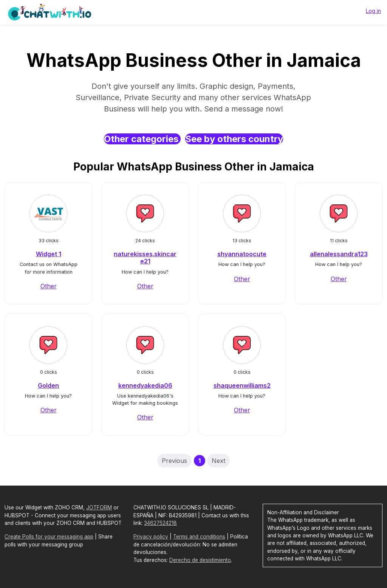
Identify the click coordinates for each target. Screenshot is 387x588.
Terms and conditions (199, 537)
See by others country (234, 139)
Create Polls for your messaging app (49, 537)
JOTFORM (99, 508)
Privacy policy (151, 537)
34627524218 (160, 523)
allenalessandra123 (339, 254)
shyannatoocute (242, 254)
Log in (373, 11)
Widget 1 (49, 254)
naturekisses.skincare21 (145, 258)
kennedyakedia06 (145, 385)
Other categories (142, 139)
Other (49, 286)
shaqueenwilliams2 (242, 385)
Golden (48, 385)
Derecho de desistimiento (200, 560)
